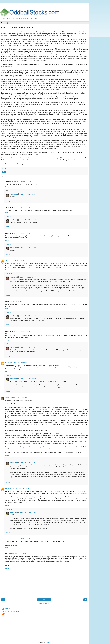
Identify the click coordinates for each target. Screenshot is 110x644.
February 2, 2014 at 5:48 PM (19, 553)
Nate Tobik (13, 194)
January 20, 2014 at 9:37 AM (28, 512)
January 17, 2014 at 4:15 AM (18, 362)
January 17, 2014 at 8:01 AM (28, 347)
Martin (7, 362)
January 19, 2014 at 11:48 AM (21, 489)
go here (30, 164)
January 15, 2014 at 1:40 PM (22, 208)
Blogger (48, 642)
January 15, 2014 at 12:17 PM (22, 182)
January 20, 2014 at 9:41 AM (28, 462)
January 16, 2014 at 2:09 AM (16, 261)
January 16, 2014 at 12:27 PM (19, 302)
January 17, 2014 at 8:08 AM (28, 194)
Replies (10, 191)
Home (44, 600)
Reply (7, 187)
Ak (6, 261)
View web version (44, 603)
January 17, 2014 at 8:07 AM (28, 248)
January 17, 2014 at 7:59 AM (28, 379)
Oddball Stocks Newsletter (12, 611)
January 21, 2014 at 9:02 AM (22, 539)
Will (5, 614)
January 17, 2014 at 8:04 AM (28, 316)
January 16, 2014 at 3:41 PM (22, 331)
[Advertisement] (44, 5)
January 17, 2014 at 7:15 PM (18, 398)
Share (4, 172)
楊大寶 (7, 398)
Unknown (8, 489)
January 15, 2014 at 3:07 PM (22, 233)
